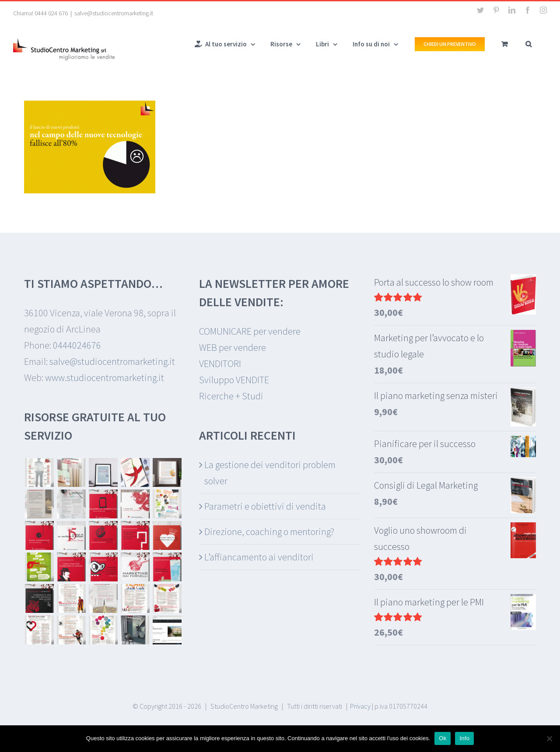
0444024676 (77, 345)
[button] (528, 43)
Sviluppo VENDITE (234, 380)
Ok (443, 738)
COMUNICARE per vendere (250, 331)
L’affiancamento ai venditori (259, 557)
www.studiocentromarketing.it (105, 378)
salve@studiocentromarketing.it (114, 13)
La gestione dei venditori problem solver (270, 473)
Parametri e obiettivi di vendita (265, 506)
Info (464, 738)
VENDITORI (220, 364)
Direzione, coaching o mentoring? (269, 532)
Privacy (360, 706)
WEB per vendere (233, 347)
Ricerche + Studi (231, 396)
